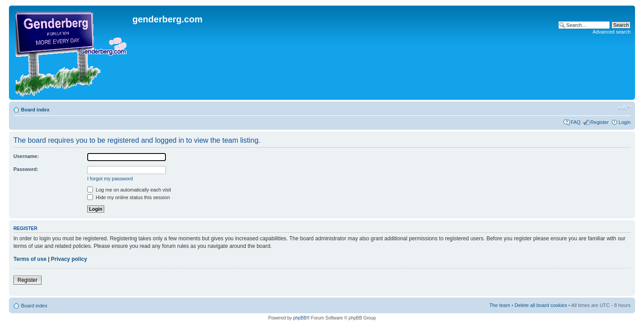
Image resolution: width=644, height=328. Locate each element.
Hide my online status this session (129, 197)
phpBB (300, 318)
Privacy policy (69, 259)
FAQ (576, 122)
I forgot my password (110, 179)
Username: (26, 156)
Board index (35, 110)
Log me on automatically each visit (129, 190)
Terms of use (30, 259)
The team (500, 305)
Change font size (624, 108)
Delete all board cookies (541, 305)
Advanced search (612, 32)
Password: (26, 169)
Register (600, 122)
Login (625, 122)
